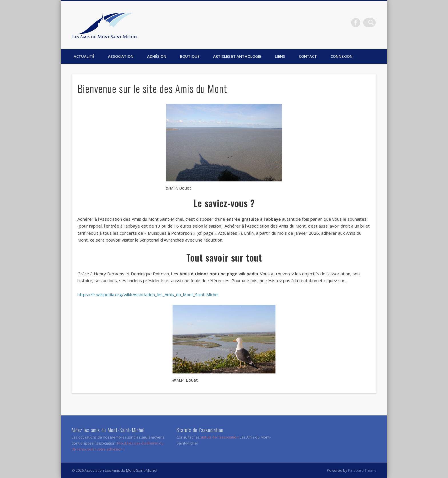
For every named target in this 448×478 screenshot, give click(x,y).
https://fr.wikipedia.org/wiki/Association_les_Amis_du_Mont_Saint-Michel (148, 294)
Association (121, 56)
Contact (308, 56)
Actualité (84, 56)
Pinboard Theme (362, 470)
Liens (280, 56)
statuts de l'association (220, 437)
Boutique (190, 56)
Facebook (359, 23)
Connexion (342, 56)
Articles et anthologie (237, 56)
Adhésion (157, 56)
